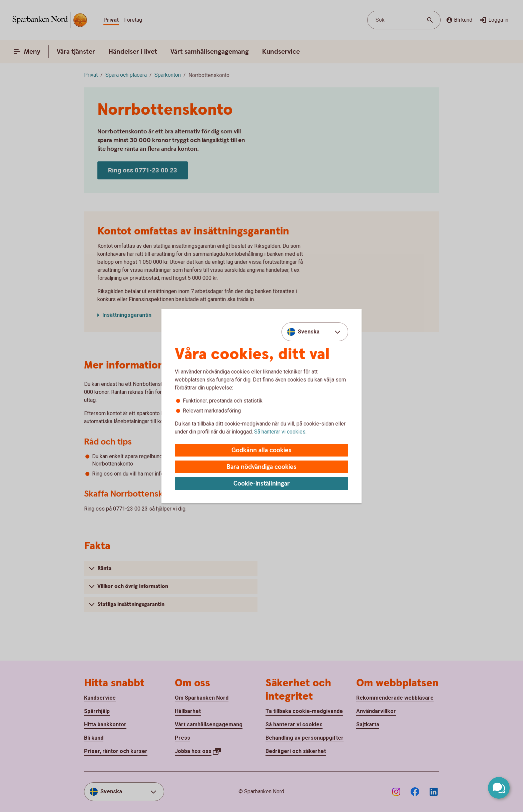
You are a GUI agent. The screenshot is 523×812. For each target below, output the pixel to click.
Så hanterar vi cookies (280, 432)
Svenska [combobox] (309, 332)
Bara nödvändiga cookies (261, 467)
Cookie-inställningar (262, 484)
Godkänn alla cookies (261, 450)
